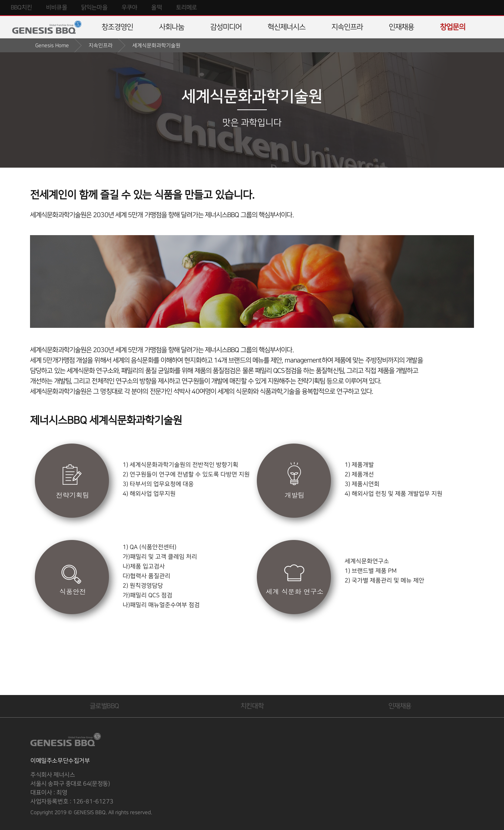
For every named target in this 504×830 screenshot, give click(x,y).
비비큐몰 (57, 8)
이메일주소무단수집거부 (60, 761)
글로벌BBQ (104, 706)
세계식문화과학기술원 (156, 45)
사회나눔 (172, 27)
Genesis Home (52, 45)
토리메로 (187, 8)
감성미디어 (226, 27)
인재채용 (401, 27)
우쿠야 (130, 8)
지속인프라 (347, 27)
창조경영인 (117, 27)
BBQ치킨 (21, 8)
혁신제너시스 (286, 27)
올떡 (156, 8)
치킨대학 (252, 706)
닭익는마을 (94, 8)
